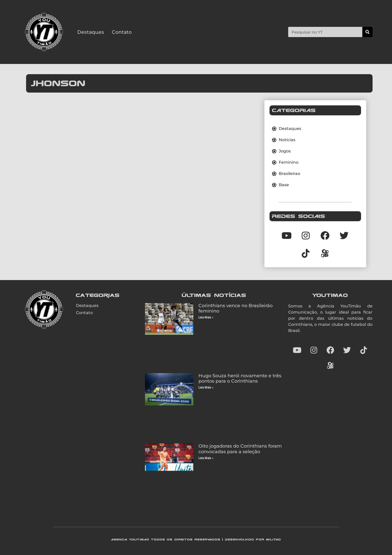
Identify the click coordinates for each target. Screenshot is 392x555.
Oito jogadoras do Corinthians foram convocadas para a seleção (240, 449)
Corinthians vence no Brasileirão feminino (236, 308)
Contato (122, 32)
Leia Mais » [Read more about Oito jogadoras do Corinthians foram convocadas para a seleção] (206, 458)
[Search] (367, 32)
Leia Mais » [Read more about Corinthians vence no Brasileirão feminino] (206, 317)
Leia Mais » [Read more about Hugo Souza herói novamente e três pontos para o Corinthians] (206, 387)
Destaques (91, 32)
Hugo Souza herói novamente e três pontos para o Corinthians (240, 379)
